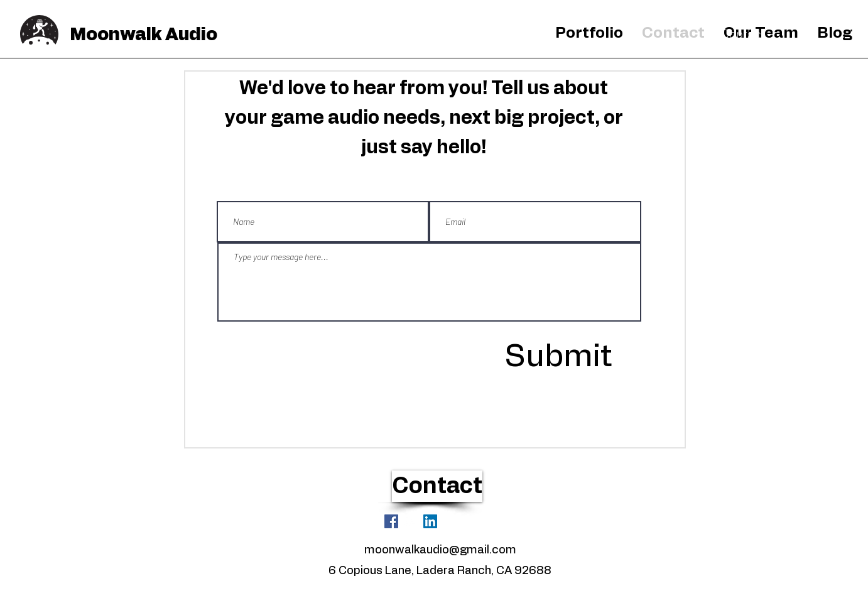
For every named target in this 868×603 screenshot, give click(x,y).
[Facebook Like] (471, 521)
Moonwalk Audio (144, 35)
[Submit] (558, 357)
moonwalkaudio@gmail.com (440, 550)
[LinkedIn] (430, 521)
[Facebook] (391, 521)
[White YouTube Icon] (411, 521)
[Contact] (743, 34)
